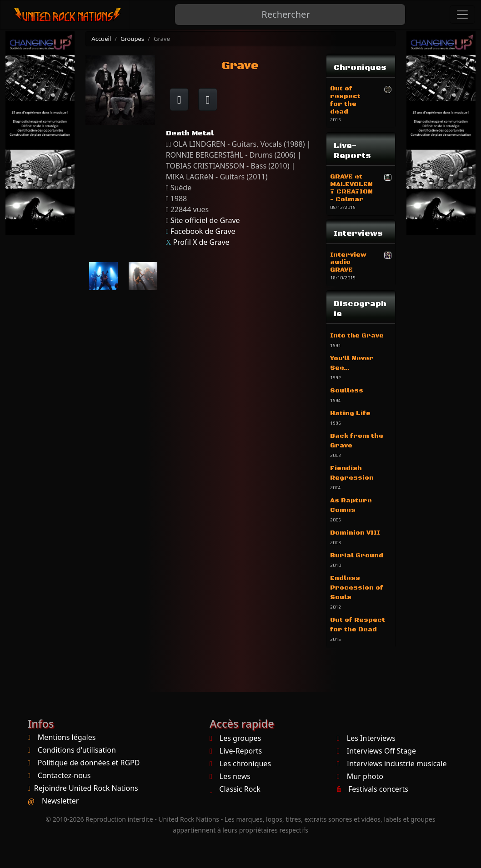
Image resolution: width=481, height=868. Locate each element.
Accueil (101, 39)
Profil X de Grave (201, 242)
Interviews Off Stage (376, 751)
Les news (230, 776)
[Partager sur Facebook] (179, 99)
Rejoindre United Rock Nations (86, 788)
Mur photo (360, 776)
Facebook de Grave (203, 231)
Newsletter (60, 801)
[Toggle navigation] (462, 15)
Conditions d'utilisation (77, 750)
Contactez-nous (64, 775)
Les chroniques (240, 764)
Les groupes (235, 738)
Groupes (132, 39)
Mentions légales (67, 737)
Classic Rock (235, 789)
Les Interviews (366, 738)
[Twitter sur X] (208, 99)
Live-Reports (236, 751)
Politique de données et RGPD (89, 763)
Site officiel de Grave (205, 220)
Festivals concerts (373, 789)
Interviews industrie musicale (392, 764)
